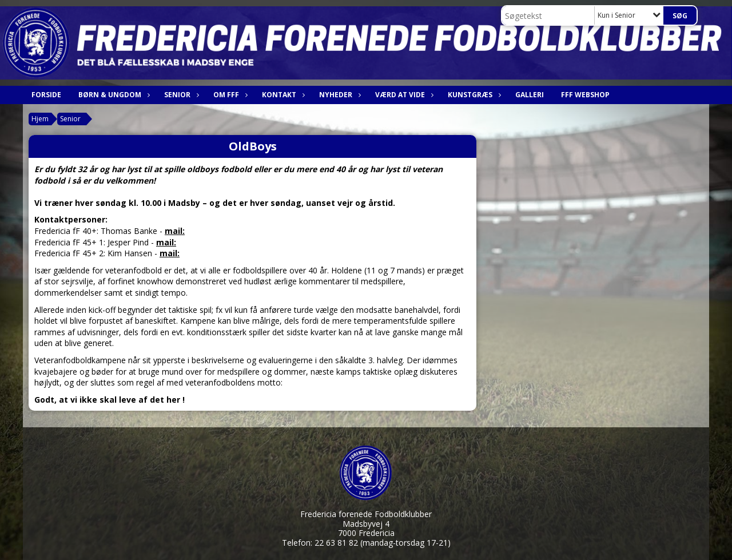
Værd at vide (403, 95)
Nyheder (339, 95)
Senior (180, 95)
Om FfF (229, 95)
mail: (175, 231)
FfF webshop (585, 95)
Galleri (530, 95)
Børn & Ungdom (113, 95)
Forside (46, 95)
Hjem (40, 119)
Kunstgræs (473, 95)
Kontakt (282, 95)
